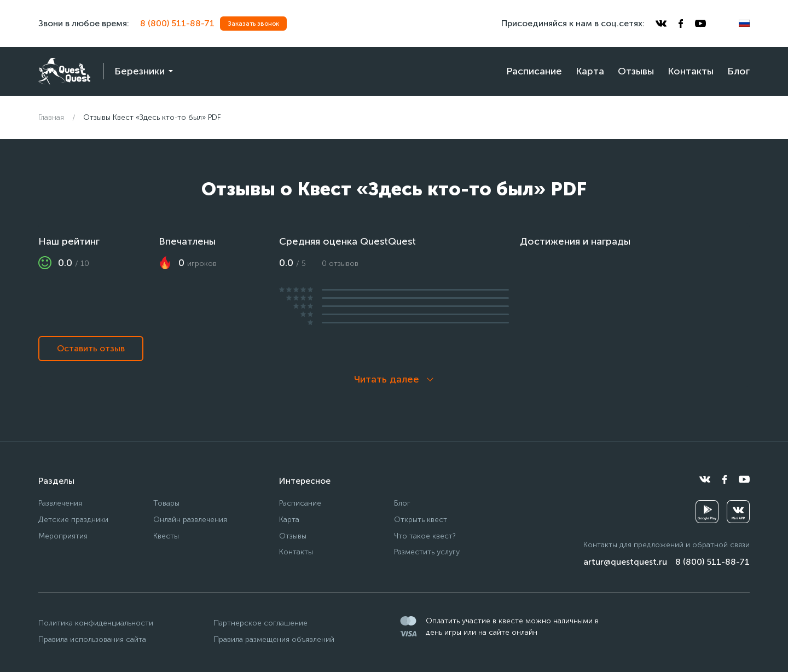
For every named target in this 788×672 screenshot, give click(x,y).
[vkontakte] (661, 24)
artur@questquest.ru (625, 562)
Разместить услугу (427, 552)
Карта (590, 71)
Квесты (166, 536)
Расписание (534, 71)
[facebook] (681, 24)
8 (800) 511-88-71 (177, 23)
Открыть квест (421, 520)
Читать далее (387, 379)
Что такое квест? (425, 536)
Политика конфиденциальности (96, 623)
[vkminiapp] (738, 512)
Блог (738, 71)
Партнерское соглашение (260, 623)
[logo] (64, 71)
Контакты (691, 71)
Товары (166, 503)
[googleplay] (707, 512)
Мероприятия (63, 536)
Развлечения (60, 503)
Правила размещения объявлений (274, 639)
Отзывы (636, 71)
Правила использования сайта (92, 639)
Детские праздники (73, 520)
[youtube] (700, 24)
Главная (51, 117)
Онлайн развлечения (190, 520)
